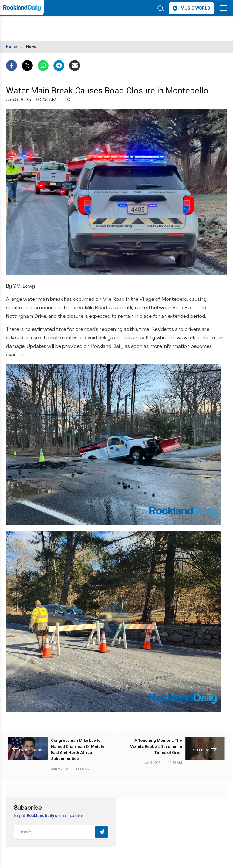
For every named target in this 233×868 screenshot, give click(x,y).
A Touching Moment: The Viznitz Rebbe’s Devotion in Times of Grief (156, 746)
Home (12, 47)
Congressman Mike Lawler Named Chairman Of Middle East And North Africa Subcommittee (78, 749)
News (31, 47)
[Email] (61, 832)
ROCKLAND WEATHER (60, 25)
